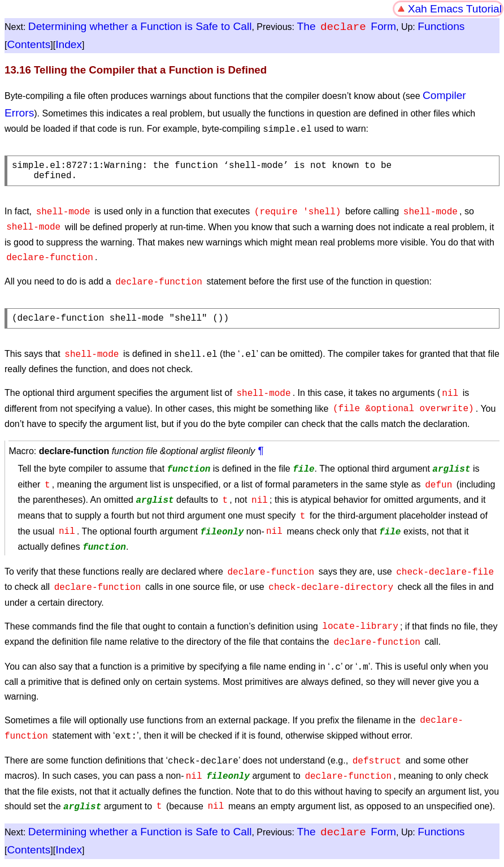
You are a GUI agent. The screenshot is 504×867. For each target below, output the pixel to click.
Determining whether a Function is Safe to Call (140, 27)
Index (69, 44)
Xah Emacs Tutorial (455, 9)
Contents (29, 44)
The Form (347, 27)
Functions (441, 27)
